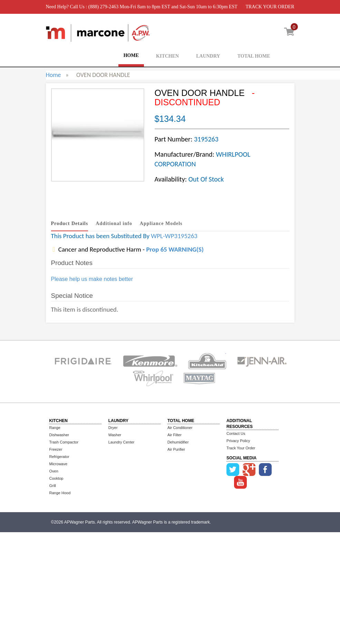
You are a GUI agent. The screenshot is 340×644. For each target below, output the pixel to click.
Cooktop (56, 478)
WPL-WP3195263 (174, 236)
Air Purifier (176, 449)
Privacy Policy (238, 441)
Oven (54, 471)
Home (54, 75)
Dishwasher (59, 435)
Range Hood (60, 493)
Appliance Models (161, 223)
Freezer (56, 449)
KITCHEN (167, 56)
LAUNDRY (208, 56)
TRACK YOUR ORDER (270, 7)
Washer (115, 435)
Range (55, 428)
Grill (53, 486)
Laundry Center (122, 442)
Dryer (113, 428)
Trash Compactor (64, 442)
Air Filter (174, 435)
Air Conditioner (180, 428)
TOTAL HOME (254, 56)
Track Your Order (241, 448)
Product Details (70, 223)
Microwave (59, 464)
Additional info (114, 223)
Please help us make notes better (92, 279)
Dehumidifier (178, 442)
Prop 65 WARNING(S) (175, 249)
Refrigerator (59, 457)
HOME (131, 55)
